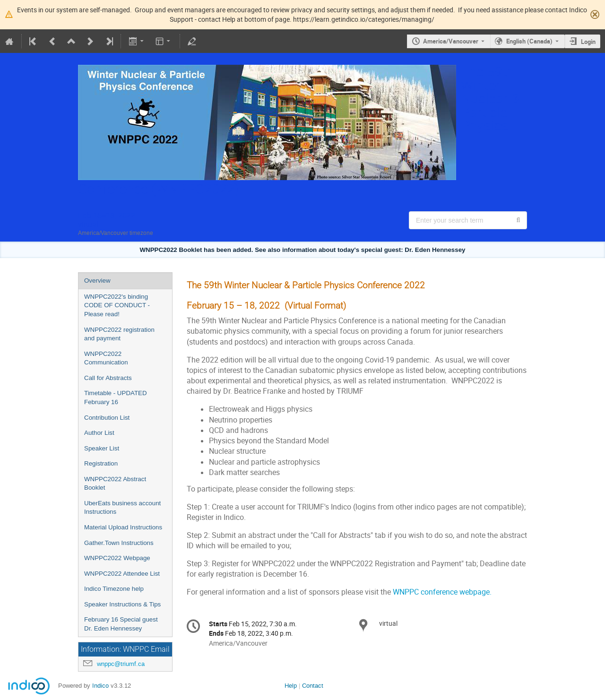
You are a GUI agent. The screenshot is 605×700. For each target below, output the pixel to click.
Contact (313, 686)
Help (291, 686)
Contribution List (107, 418)
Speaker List (102, 448)
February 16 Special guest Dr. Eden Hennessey (121, 624)
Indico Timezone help (114, 589)
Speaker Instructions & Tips (122, 604)
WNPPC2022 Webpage (117, 558)
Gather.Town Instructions (119, 543)
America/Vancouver (451, 41)
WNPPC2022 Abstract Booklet (115, 484)
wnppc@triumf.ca (121, 664)
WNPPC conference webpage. (442, 592)
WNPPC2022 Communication (106, 358)
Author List (99, 433)
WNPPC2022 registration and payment (119, 334)
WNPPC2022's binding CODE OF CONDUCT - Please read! (117, 305)
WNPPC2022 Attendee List (122, 574)
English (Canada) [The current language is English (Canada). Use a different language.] (529, 41)
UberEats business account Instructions (122, 508)
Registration (101, 463)
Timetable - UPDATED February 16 (116, 398)
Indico (100, 686)
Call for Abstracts (108, 378)
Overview (97, 281)
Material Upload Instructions (123, 527)
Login (588, 42)
